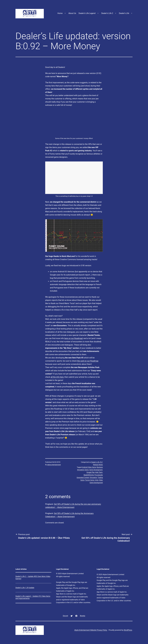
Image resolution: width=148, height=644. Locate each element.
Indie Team (99, 472)
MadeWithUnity (89, 475)
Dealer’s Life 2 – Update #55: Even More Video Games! (33, 577)
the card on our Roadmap (88, 361)
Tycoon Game (90, 480)
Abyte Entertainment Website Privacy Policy (91, 630)
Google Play (91, 472)
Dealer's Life (95, 462)
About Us (72, 13)
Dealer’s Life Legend (87, 13)
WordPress (128, 630)
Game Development (96, 470)
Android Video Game (89, 467)
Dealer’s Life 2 (107, 13)
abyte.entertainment (54, 465)
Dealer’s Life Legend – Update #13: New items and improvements (33, 597)
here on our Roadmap (73, 338)
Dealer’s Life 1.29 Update (25, 588)
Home (60, 13)
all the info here (57, 377)
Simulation (94, 478)
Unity (97, 480)
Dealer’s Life (124, 13)
